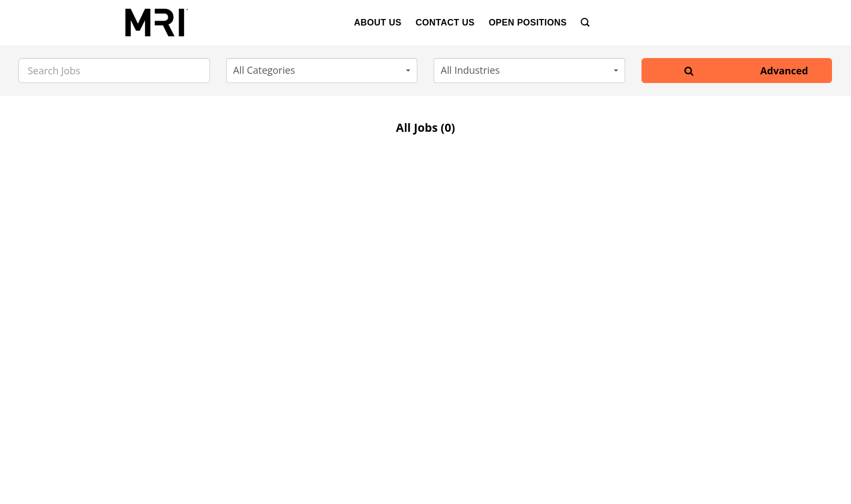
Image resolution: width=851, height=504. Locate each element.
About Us (378, 22)
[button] (322, 71)
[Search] (585, 23)
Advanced (784, 71)
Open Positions (528, 22)
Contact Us (445, 22)
